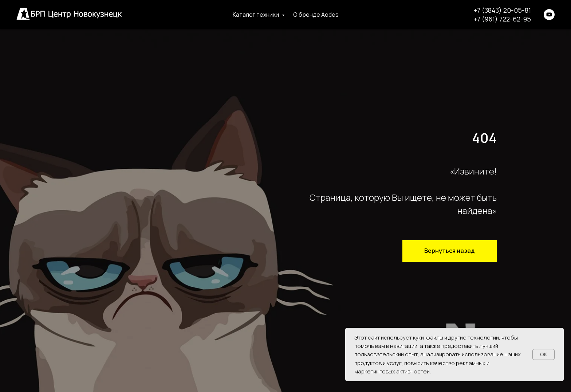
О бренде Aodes (316, 15)
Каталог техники (256, 15)
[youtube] (549, 15)
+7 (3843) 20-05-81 (502, 10)
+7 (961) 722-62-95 (502, 19)
